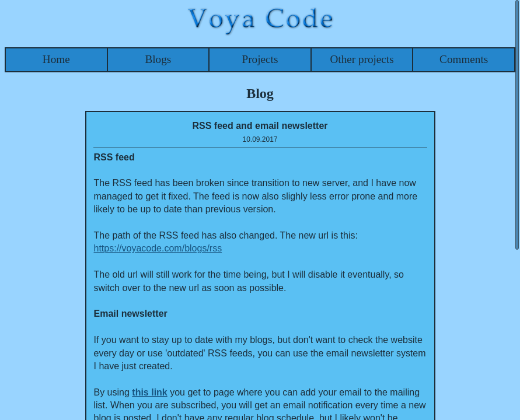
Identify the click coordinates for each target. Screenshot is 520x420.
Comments (464, 59)
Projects (260, 59)
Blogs (158, 59)
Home (56, 59)
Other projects (362, 59)
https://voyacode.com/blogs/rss (158, 248)
